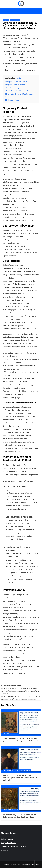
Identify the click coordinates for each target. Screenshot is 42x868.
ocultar (19, 78)
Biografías (6, 20)
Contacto (5, 850)
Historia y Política (15, 20)
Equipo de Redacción (9, 843)
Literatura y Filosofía (25, 770)
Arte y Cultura (7, 770)
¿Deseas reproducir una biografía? (14, 846)
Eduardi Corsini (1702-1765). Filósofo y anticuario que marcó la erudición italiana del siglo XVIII (20, 778)
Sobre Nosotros (7, 839)
